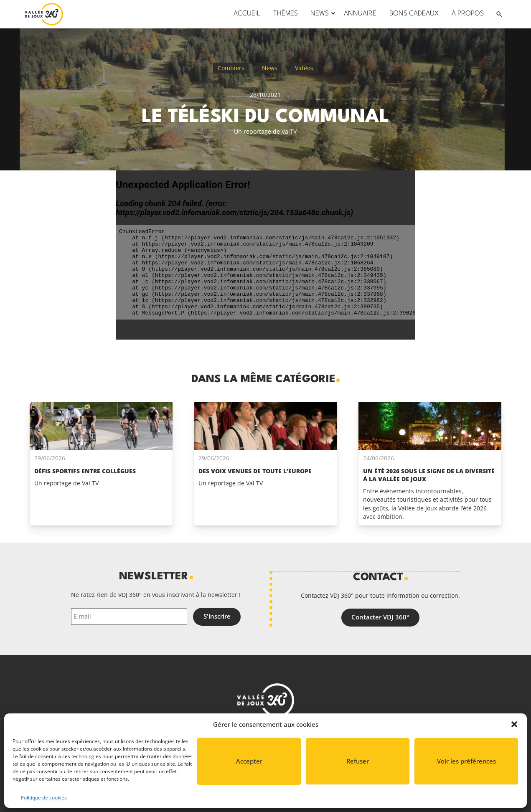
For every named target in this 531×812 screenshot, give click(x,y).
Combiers (231, 68)
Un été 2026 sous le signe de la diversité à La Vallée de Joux (429, 475)
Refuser (358, 761)
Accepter (249, 761)
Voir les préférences (466, 761)
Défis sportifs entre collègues (85, 471)
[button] (514, 724)
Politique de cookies (44, 798)
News (270, 68)
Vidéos (304, 68)
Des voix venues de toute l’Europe (255, 471)
